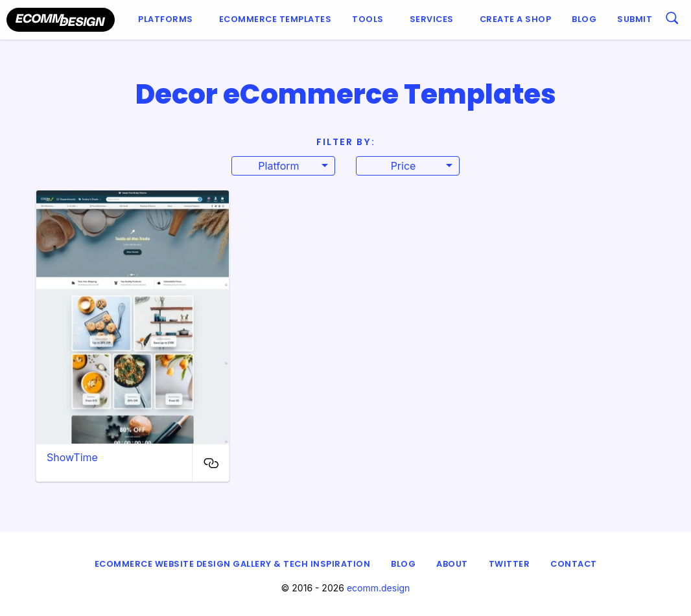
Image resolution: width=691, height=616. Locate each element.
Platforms (166, 19)
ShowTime (72, 457)
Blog (584, 19)
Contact (574, 564)
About (452, 564)
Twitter (509, 564)
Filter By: (346, 142)
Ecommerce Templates (275, 19)
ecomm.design (379, 588)
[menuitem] (168, 20)
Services (432, 19)
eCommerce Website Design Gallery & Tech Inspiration (233, 564)
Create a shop (516, 19)
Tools (368, 19)
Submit (635, 19)
